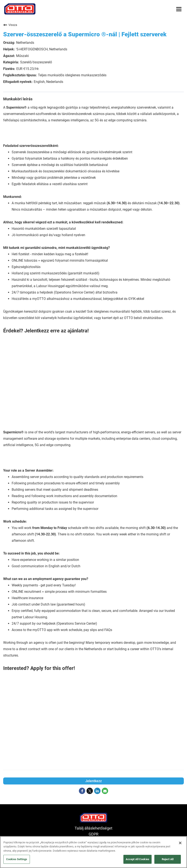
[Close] (180, 843)
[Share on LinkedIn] (97, 791)
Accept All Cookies (137, 859)
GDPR (93, 834)
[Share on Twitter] (90, 791)
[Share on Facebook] (82, 791)
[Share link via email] (105, 791)
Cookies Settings (17, 859)
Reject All (168, 859)
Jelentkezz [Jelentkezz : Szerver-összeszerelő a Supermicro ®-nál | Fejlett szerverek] (93, 781)
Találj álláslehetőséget (93, 828)
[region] (93, 852)
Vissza (10, 25)
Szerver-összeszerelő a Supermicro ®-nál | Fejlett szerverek (85, 34)
